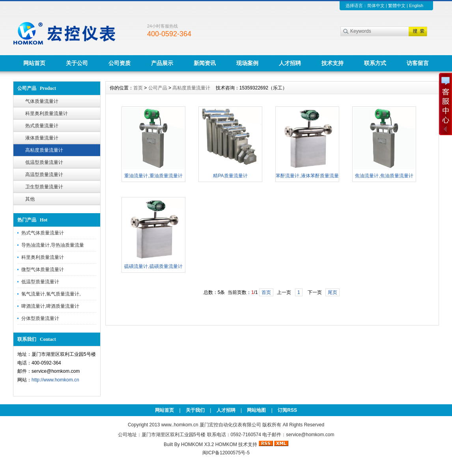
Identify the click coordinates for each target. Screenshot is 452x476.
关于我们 (195, 410)
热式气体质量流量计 (43, 233)
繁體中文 (397, 6)
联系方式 (375, 63)
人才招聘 (290, 63)
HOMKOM (226, 444)
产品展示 (162, 63)
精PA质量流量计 (230, 176)
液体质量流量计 (42, 138)
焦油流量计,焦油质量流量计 (384, 176)
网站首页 (34, 63)
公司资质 (120, 63)
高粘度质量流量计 (44, 150)
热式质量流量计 (42, 126)
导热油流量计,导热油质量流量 (53, 245)
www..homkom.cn (180, 425)
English (416, 6)
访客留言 (418, 63)
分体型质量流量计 (40, 318)
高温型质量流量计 (44, 175)
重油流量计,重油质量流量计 (153, 176)
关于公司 (77, 63)
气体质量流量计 (42, 101)
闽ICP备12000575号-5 (226, 453)
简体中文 (376, 6)
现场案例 (247, 63)
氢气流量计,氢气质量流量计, (51, 294)
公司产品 (158, 88)
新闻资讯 (205, 63)
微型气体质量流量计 (43, 270)
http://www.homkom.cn (55, 380)
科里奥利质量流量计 (47, 113)
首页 (138, 88)
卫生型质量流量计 (44, 187)
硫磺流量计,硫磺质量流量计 (153, 266)
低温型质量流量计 (44, 162)
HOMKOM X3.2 (197, 444)
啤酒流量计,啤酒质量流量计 (50, 306)
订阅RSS (287, 410)
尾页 (332, 292)
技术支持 (332, 63)
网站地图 (256, 410)
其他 (30, 199)
